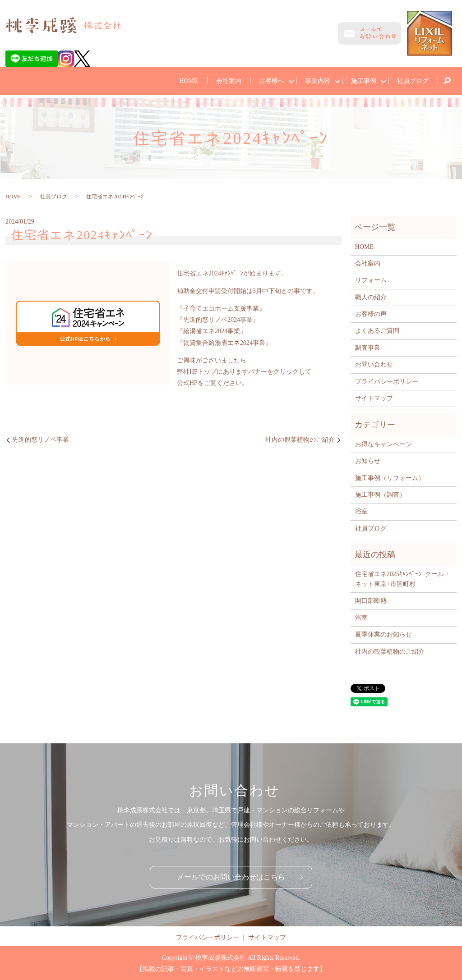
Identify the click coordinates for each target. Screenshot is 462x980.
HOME (182, 80)
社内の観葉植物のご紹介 (300, 439)
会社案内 (223, 80)
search (447, 81)
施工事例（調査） (380, 494)
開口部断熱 (371, 600)
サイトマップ (374, 397)
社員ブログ (412, 80)
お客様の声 (371, 313)
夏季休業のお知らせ (383, 634)
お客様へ (267, 80)
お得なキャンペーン (383, 443)
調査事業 (368, 347)
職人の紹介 (371, 296)
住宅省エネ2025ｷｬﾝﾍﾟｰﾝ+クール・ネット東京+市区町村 (403, 578)
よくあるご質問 (377, 330)
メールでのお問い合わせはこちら (231, 876)
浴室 (361, 511)
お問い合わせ (374, 364)
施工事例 (362, 80)
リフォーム (371, 279)
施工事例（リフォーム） (390, 477)
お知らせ (368, 460)
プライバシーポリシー (387, 381)
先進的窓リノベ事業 (41, 439)
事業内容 (314, 80)
